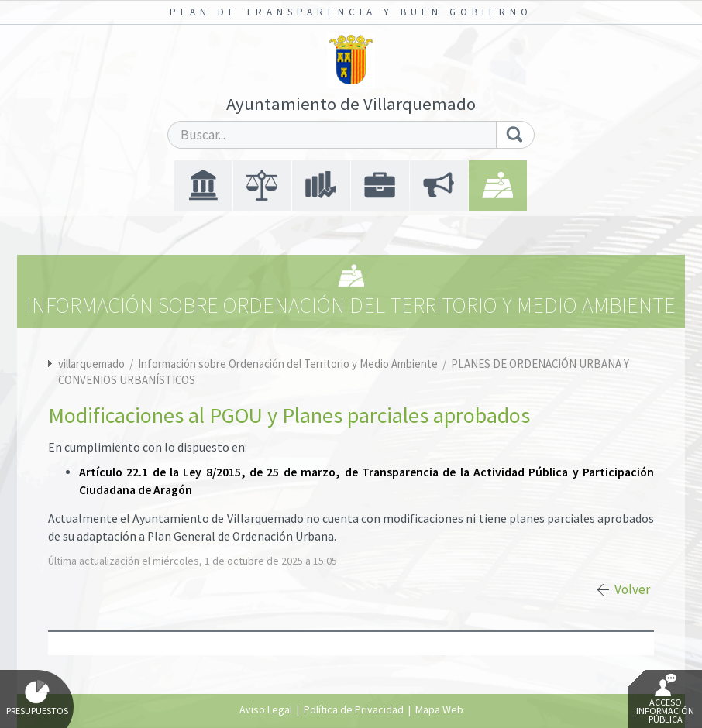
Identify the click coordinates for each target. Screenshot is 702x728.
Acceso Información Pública (665, 699)
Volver (632, 589)
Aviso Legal (266, 709)
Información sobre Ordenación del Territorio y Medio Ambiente (289, 364)
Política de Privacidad (354, 709)
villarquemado (91, 364)
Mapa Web (439, 709)
